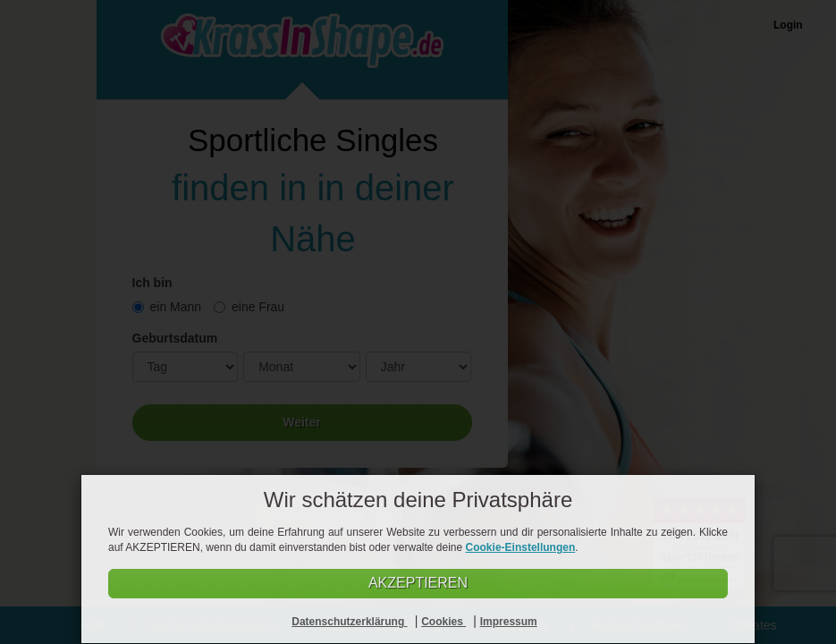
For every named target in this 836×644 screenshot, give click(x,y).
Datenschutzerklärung (349, 622)
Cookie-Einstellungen (521, 547)
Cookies (443, 622)
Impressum (509, 622)
